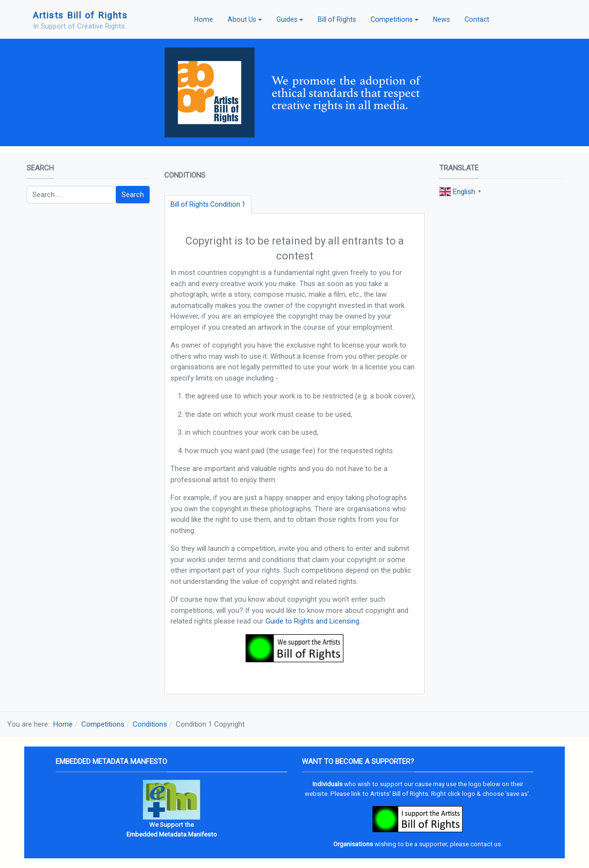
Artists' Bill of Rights (399, 794)
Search (133, 195)
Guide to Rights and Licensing (312, 621)
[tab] (208, 205)
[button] (245, 19)
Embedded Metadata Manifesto (172, 834)
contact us (486, 844)
